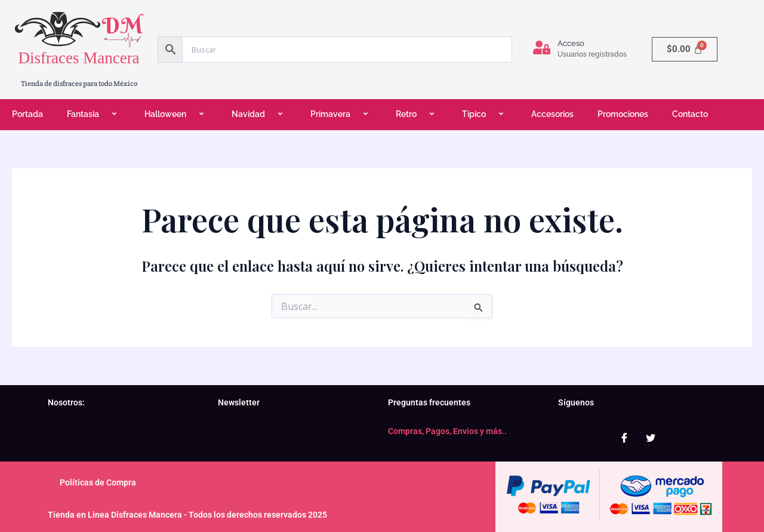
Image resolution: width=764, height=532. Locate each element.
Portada (27, 114)
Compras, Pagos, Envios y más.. (447, 431)
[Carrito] (685, 49)
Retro (417, 114)
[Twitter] (651, 438)
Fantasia (94, 114)
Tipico (485, 114)
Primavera (341, 114)
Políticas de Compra (98, 482)
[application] (104, 115)
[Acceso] (542, 47)
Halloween (176, 114)
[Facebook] (624, 438)
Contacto (690, 114)
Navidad (259, 114)
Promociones (623, 114)
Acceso (571, 43)
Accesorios (552, 114)
